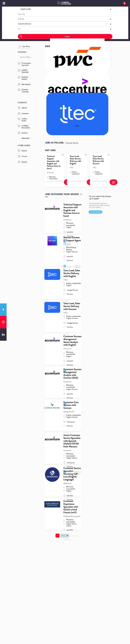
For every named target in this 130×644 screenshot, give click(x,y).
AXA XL (22, 108)
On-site (22, 156)
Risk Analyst (24, 84)
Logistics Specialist (23, 71)
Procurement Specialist (24, 64)
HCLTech (23, 133)
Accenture (23, 113)
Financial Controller (23, 91)
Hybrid (22, 151)
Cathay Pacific (22, 120)
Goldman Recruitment (24, 127)
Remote (22, 162)
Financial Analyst (23, 78)
